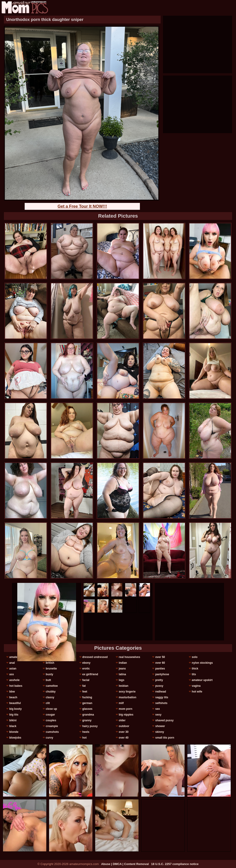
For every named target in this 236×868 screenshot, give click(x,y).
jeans (122, 669)
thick (195, 669)
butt (49, 680)
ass (12, 674)
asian (13, 669)
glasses (87, 709)
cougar (50, 715)
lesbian (123, 686)
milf (121, 703)
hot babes (16, 686)
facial (86, 680)
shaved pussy (164, 720)
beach (13, 697)
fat (84, 686)
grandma (88, 715)
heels (86, 732)
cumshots (52, 732)
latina (122, 674)
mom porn (125, 709)
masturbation (127, 697)
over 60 (160, 663)
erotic (86, 669)
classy (50, 697)
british (50, 663)
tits (194, 674)
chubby (51, 692)
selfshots (161, 703)
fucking (87, 697)
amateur (15, 657)
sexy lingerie (127, 692)
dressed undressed (95, 657)
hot (84, 738)
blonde (14, 732)
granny (87, 720)
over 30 (124, 732)
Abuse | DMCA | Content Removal (125, 864)
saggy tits (162, 697)
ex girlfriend (90, 674)
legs (121, 680)
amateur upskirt (202, 680)
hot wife (197, 692)
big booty (15, 709)
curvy (50, 738)
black (13, 726)
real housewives (129, 657)
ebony (86, 663)
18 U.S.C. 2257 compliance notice (175, 864)
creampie (52, 726)
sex (158, 709)
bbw (12, 692)
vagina (196, 686)
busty (50, 674)
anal (12, 663)
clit (48, 703)
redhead (161, 692)
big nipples (126, 715)
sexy (158, 715)
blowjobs (15, 738)
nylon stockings (202, 663)
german (87, 703)
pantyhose (162, 674)
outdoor (124, 726)
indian (123, 663)
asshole (14, 680)
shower (160, 726)
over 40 (124, 738)
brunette (51, 669)
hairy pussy (90, 726)
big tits (14, 715)
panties (160, 669)
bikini (13, 720)
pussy (159, 686)
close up (52, 709)
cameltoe (52, 686)
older (122, 720)
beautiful (15, 703)
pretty (159, 680)
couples (51, 720)
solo (195, 657)
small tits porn (165, 738)
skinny (160, 732)
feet (85, 692)
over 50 (160, 657)
